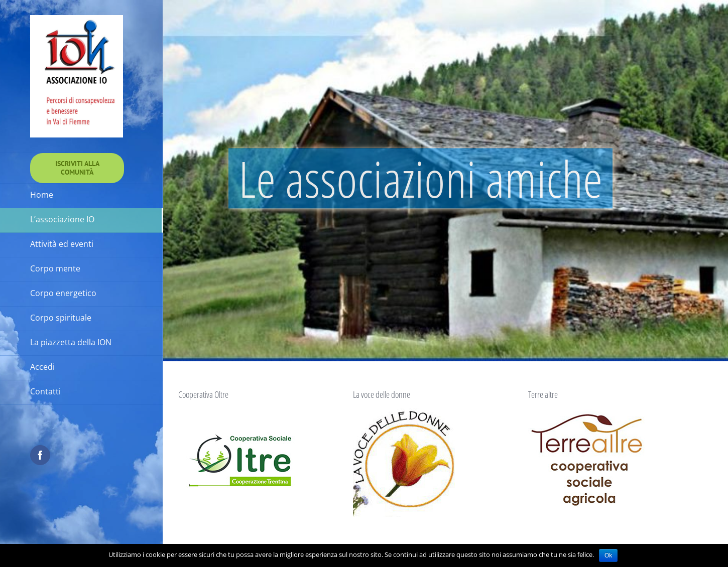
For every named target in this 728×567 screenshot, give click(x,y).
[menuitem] (77, 168)
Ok (608, 555)
